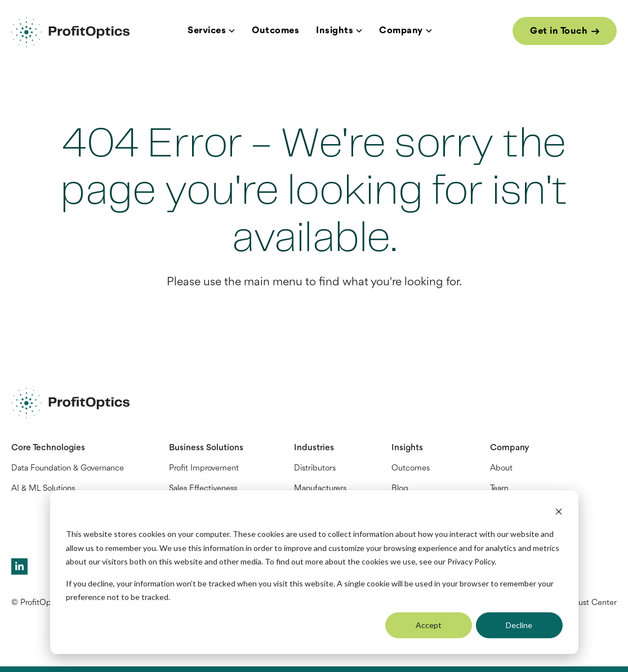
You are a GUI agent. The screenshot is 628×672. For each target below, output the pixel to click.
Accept (429, 625)
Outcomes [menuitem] (411, 469)
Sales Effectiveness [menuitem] (203, 489)
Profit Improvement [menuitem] (204, 469)
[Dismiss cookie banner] (559, 513)
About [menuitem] (501, 469)
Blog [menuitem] (400, 489)
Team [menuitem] (499, 489)
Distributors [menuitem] (315, 469)
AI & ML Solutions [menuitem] (43, 489)
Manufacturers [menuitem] (320, 489)
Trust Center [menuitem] (595, 603)
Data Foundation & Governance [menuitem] (68, 469)
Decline (519, 625)
